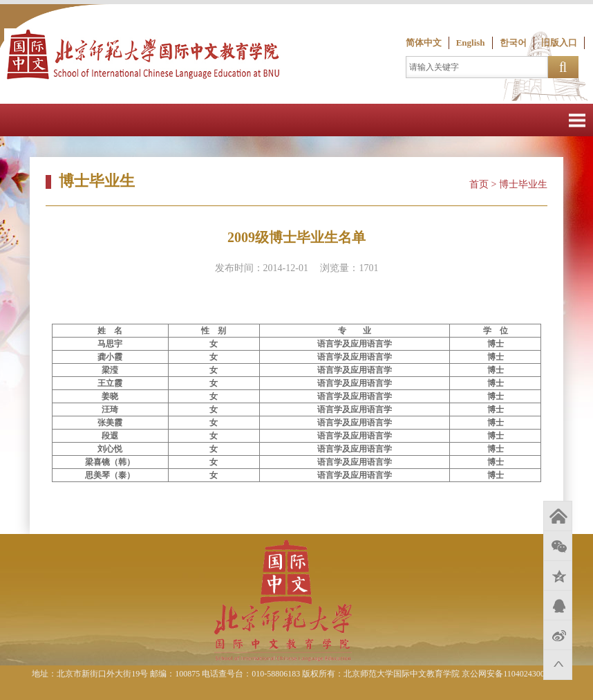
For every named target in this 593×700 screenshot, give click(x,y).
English (471, 43)
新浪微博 (558, 635)
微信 (558, 546)
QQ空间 (558, 575)
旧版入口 (559, 43)
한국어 (513, 43)
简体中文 (424, 43)
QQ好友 (558, 605)
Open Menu (577, 120)
